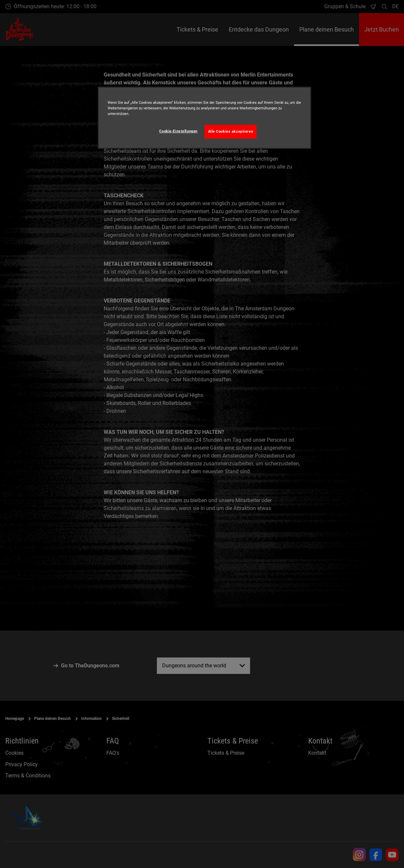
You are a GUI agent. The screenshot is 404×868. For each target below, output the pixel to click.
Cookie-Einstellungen (178, 131)
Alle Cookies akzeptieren (231, 131)
